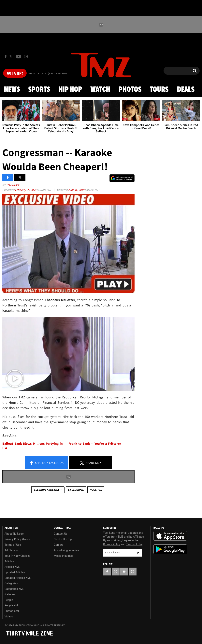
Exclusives (76, 490)
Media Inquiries (63, 556)
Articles (9, 561)
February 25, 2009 (26, 190)
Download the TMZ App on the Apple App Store (170, 536)
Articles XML (12, 567)
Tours (159, 90)
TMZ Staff (13, 185)
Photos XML (12, 611)
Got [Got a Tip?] (15, 73)
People (9, 600)
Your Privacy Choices (17, 556)
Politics (96, 490)
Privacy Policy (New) (17, 539)
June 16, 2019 (76, 190)
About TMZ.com (14, 534)
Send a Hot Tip (63, 539)
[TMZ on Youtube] (18, 57)
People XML (12, 605)
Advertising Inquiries (66, 550)
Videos (9, 616)
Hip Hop (70, 90)
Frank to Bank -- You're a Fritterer (95, 444)
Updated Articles (15, 572)
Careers (59, 545)
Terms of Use (13, 545)
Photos (130, 90)
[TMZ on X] (12, 57)
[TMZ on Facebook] (6, 57)
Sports (39, 90)
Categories (11, 583)
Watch (100, 90)
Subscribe (138, 553)
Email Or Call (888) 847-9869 (48, 74)
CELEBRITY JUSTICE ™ (48, 490)
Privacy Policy (112, 544)
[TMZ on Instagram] (26, 57)
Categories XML (14, 589)
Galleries (10, 594)
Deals (186, 90)
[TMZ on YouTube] (124, 572)
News (12, 90)
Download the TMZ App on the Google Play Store (170, 549)
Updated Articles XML (18, 578)
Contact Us (61, 534)
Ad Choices (12, 550)
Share (46, 463)
